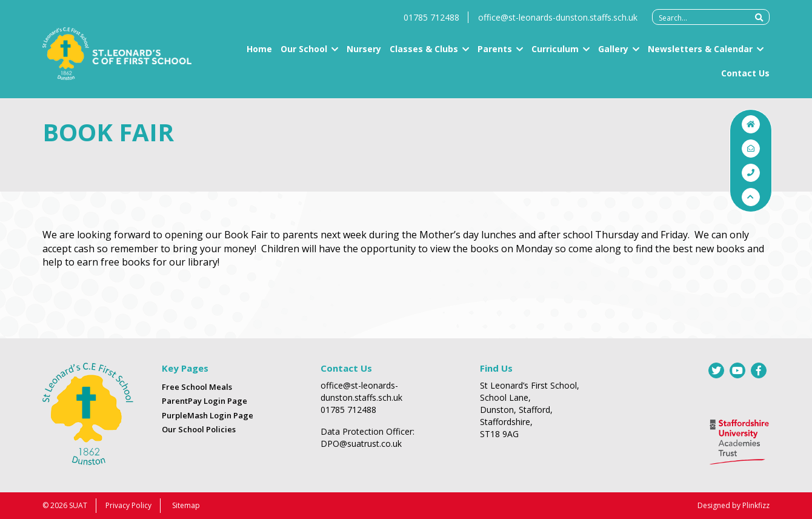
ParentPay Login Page (205, 401)
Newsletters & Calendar (700, 55)
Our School (304, 55)
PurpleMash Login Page (208, 415)
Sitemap (186, 505)
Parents (495, 55)
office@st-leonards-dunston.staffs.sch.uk (558, 23)
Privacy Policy (128, 505)
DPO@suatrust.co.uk (361, 444)
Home (259, 55)
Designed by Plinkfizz (734, 505)
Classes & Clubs (424, 55)
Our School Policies (199, 429)
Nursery (364, 55)
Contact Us (745, 79)
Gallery (613, 55)
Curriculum (555, 55)
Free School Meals (197, 387)
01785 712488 (431, 23)
